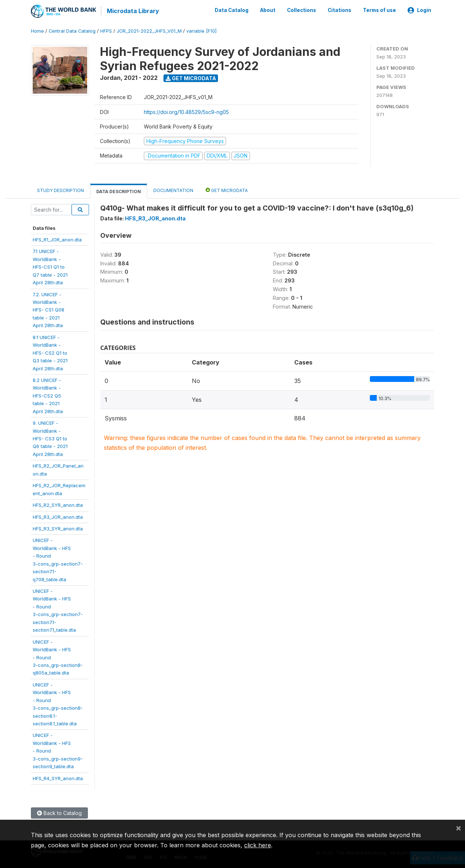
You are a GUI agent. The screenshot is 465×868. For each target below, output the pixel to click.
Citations (339, 10)
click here (258, 845)
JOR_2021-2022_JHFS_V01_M (149, 31)
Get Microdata (191, 78)
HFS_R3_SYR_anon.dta (58, 528)
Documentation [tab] (173, 190)
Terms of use (379, 10)
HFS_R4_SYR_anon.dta (58, 778)
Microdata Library (133, 11)
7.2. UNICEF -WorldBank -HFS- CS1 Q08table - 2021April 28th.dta (48, 309)
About (268, 10)
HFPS (106, 31)
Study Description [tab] (60, 190)
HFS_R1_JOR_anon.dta (57, 239)
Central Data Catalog (72, 31)
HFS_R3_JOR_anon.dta (58, 516)
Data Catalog (232, 10)
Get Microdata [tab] (227, 189)
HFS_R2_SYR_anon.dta (58, 505)
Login (419, 10)
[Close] (458, 828)
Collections (302, 10)
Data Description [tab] (119, 191)
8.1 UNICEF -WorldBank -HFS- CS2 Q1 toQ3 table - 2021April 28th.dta (50, 352)
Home (37, 31)
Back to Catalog (59, 813)
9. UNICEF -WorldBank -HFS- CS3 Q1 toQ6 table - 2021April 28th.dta (50, 438)
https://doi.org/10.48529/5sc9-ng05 (186, 111)
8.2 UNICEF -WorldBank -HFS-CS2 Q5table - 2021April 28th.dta (48, 395)
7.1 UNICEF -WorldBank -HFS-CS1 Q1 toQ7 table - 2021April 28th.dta (50, 266)
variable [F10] (201, 31)
